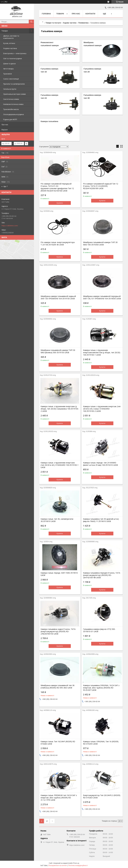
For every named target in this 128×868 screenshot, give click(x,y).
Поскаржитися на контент (58, 866)
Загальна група (10, 89)
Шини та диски (9, 64)
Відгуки (5, 130)
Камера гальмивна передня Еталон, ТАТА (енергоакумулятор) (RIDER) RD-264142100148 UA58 (102, 575)
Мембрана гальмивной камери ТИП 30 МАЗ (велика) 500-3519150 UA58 (58, 351)
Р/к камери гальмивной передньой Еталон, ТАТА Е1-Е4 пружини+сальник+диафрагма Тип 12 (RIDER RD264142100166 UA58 (57, 187)
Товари (5, 31)
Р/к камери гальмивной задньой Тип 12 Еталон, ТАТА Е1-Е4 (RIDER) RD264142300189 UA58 (101, 186)
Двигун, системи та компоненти (11, 37)
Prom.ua (76, 863)
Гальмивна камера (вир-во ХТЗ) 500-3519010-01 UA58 (99, 630)
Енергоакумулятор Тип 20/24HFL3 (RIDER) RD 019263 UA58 (102, 797)
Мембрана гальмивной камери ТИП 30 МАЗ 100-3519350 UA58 (100, 244)
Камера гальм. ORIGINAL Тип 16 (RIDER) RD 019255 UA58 (101, 743)
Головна (46, 14)
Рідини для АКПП (10, 119)
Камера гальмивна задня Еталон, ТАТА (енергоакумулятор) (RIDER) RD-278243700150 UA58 (58, 631)
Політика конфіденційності (78, 866)
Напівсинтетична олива (13, 104)
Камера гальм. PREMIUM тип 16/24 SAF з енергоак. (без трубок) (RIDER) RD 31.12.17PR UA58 (59, 798)
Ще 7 (6, 186)
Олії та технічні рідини (13, 58)
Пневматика (83, 23)
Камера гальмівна (49, 121)
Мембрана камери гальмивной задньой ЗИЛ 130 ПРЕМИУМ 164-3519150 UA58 (58, 297)
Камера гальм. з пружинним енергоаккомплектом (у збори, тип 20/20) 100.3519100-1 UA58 (102, 353)
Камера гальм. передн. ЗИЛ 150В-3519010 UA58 (59, 574)
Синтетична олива (11, 99)
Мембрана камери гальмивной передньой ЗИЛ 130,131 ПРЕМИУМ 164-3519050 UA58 (102, 297)
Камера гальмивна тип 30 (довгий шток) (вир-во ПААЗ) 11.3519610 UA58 (101, 520)
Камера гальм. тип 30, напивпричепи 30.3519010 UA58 (57, 520)
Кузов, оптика (9, 43)
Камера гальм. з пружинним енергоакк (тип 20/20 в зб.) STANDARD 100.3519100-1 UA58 (60, 465)
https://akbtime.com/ (10, 226)
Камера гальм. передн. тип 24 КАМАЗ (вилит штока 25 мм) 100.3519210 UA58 (100, 464)
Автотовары (8, 69)
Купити (60, 203)
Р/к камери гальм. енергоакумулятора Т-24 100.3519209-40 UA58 (58, 244)
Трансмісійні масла (11, 109)
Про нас (5, 125)
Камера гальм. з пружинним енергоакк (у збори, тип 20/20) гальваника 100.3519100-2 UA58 (60, 409)
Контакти (90, 14)
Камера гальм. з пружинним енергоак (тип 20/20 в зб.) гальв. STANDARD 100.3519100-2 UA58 (102, 409)
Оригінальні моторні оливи (14, 94)
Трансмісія (8, 74)
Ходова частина (10, 48)
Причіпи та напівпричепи (14, 84)
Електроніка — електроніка (15, 53)
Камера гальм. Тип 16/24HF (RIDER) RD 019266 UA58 (58, 743)
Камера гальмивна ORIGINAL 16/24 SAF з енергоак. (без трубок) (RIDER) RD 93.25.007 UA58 (101, 688)
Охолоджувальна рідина (14, 114)
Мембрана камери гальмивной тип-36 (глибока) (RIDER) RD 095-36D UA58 (58, 687)
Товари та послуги (53, 23)
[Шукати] (31, 22)
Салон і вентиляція (11, 79)
